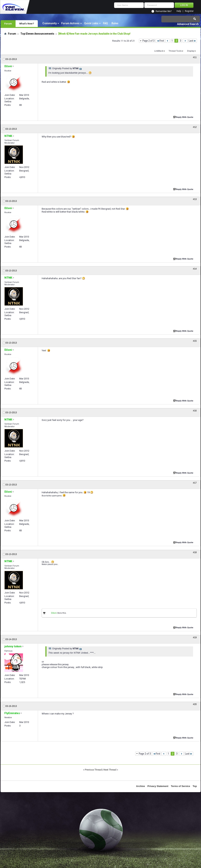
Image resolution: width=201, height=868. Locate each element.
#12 (195, 127)
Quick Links (91, 23)
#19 (195, 637)
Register (189, 11)
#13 (195, 199)
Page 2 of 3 (148, 41)
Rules (115, 23)
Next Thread (110, 770)
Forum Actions (70, 23)
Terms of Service (180, 786)
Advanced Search (188, 24)
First (160, 41)
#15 (195, 341)
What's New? (27, 23)
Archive (141, 786)
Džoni (54, 613)
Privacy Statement (158, 786)
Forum (8, 23)
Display (191, 51)
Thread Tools (175, 51)
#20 (195, 704)
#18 (195, 552)
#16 (195, 411)
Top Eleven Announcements (37, 34)
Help (179, 11)
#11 (195, 57)
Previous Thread (93, 770)
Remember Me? (164, 11)
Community (50, 23)
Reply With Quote (184, 117)
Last (192, 41)
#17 (195, 483)
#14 (195, 269)
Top (195, 786)
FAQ (105, 23)
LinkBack (159, 51)
